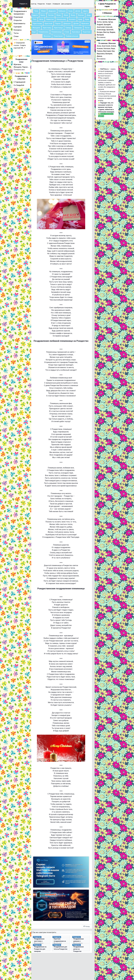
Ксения (100, 48)
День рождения (74, 4)
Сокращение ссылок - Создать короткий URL (25, 45)
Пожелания (24, 17)
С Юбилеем (107, 13)
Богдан (100, 32)
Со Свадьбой (24, 85)
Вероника (101, 54)
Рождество (49, 4)
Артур (111, 22)
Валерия (109, 54)
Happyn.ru (29, 4)
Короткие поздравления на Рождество (64, 940)
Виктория (107, 51)
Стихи (22, 36)
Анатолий (101, 27)
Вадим (112, 32)
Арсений (110, 30)
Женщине (23, 67)
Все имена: (101, 37)
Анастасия (106, 46)
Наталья (107, 48)
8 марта (57, 4)
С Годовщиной (25, 82)
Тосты (22, 33)
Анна (99, 46)
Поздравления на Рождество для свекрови (47, 948)
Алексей (109, 27)
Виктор (106, 32)
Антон (99, 22)
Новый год (41, 4)
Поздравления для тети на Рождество (64, 948)
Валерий (100, 35)
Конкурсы (23, 30)
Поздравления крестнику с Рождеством (47, 940)
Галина (100, 51)
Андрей (100, 24)
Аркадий (107, 24)
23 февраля (64, 4)
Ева (113, 51)
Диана (99, 56)
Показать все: (25, 70)
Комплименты (25, 24)
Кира (113, 48)
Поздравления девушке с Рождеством (81, 940)
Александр (101, 30)
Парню (30, 67)
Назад (87, 925)
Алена (113, 46)
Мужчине (23, 64)
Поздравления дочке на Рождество (81, 948)
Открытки (23, 20)
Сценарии (23, 27)
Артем (105, 22)
